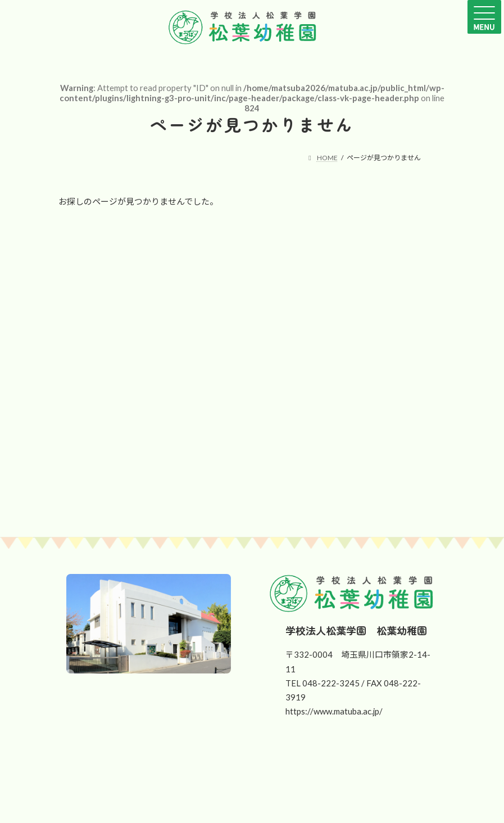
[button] (178, 781)
